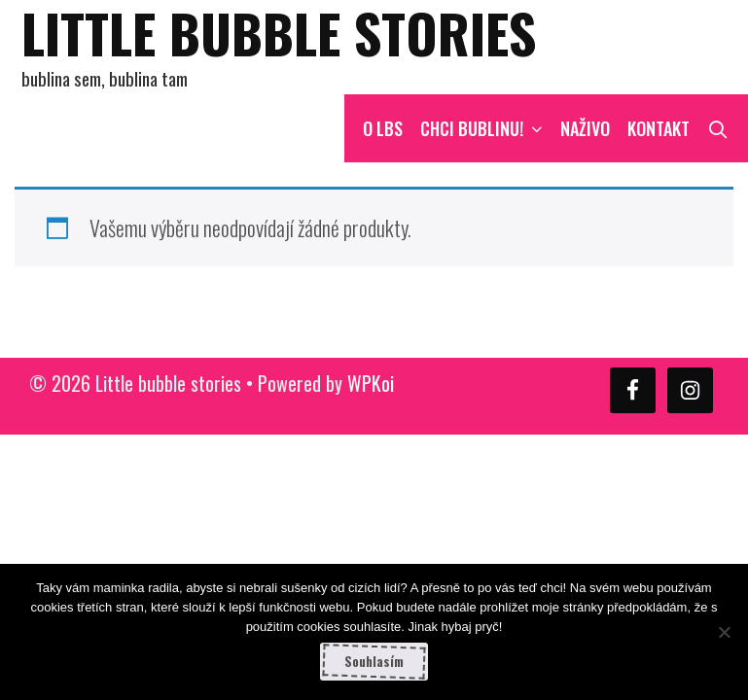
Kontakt (659, 128)
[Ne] (724, 632)
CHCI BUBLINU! (486, 128)
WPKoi (371, 383)
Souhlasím (374, 661)
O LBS (383, 128)
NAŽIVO (585, 128)
